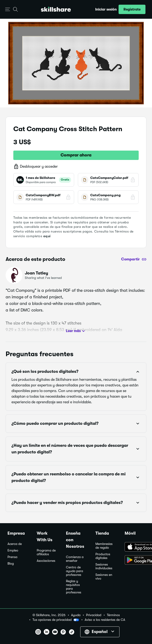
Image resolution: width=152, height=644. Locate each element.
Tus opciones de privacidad (56, 620)
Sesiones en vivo (104, 577)
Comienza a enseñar (75, 559)
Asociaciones (46, 561)
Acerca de (15, 544)
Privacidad (94, 615)
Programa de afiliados (46, 552)
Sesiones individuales (104, 566)
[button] (8, 9)
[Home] (56, 9)
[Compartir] (134, 259)
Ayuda (76, 615)
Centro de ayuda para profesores (74, 571)
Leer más (76, 331)
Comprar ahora (76, 155)
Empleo (13, 550)
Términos (113, 615)
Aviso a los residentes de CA (105, 620)
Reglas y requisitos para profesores (74, 587)
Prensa (12, 557)
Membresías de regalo (104, 546)
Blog (11, 564)
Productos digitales (103, 556)
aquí (47, 236)
